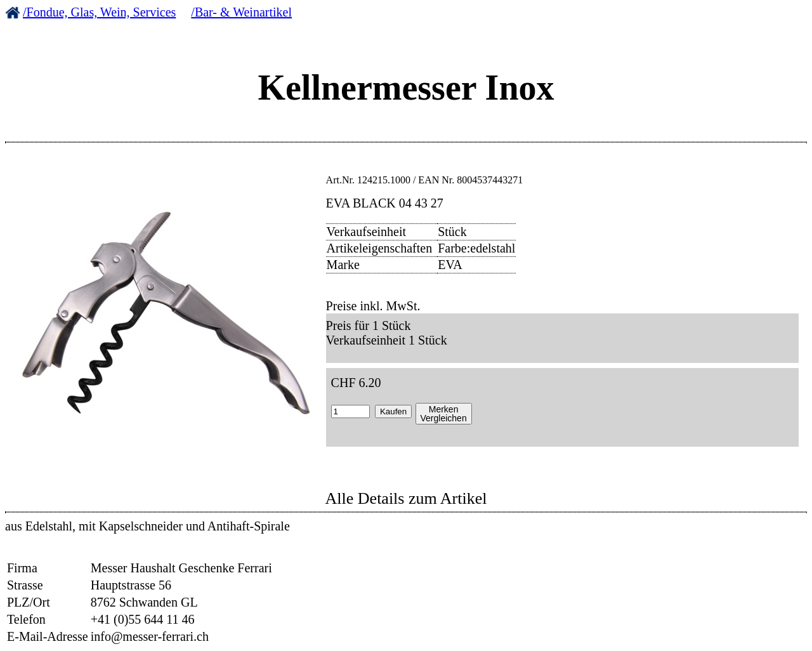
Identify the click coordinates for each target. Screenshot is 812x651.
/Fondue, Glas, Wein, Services (99, 12)
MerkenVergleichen (444, 414)
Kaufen (393, 411)
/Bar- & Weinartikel (241, 12)
